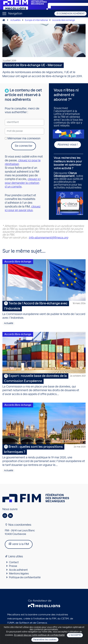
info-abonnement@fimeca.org (48, 238)
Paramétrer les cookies (45, 640)
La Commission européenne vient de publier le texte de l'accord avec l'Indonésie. (44, 310)
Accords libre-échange (18, 262)
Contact (14, 562)
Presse (13, 566)
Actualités (15, 20)
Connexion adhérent (70, 14)
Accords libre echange (64, 20)
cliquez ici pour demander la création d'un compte (23, 183)
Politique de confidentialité (25, 577)
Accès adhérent (18, 570)
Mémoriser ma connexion (23, 139)
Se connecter (24, 146)
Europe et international (36, 20)
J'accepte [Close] (75, 635)
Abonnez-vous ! (68, 145)
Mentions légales (19, 574)
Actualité (9, 323)
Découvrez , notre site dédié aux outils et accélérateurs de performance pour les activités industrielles (69, 173)
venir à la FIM (19, 544)
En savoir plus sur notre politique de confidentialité (39, 635)
